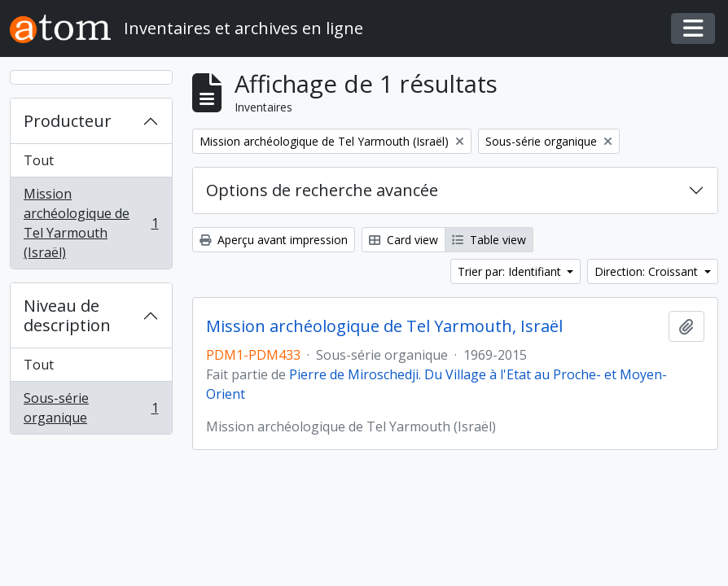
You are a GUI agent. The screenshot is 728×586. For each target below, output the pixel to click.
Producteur (68, 121)
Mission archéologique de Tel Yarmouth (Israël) (91, 223)
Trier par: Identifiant (511, 271)
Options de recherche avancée (322, 190)
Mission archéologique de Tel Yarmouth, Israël (384, 326)
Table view (489, 240)
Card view (403, 240)
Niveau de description (67, 315)
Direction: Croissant (648, 271)
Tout (39, 160)
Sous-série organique (91, 408)
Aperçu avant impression (274, 240)
